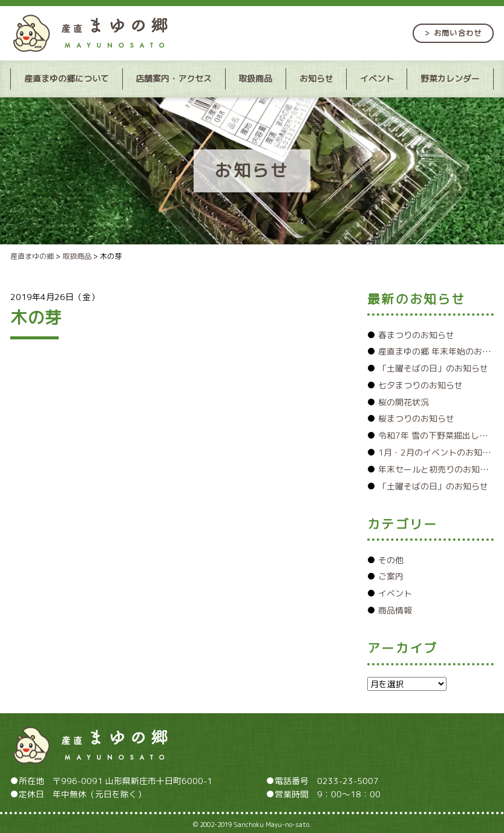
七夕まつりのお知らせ (421, 385)
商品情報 (395, 610)
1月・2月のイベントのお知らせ (439, 452)
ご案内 (391, 576)
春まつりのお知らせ (416, 335)
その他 (391, 560)
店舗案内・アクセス (174, 78)
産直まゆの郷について (67, 78)
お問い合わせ (458, 33)
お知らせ (316, 78)
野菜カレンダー (450, 78)
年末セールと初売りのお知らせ (437, 469)
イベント (377, 78)
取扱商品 (255, 78)
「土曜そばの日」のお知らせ (433, 368)
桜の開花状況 (404, 402)
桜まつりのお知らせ (416, 418)
